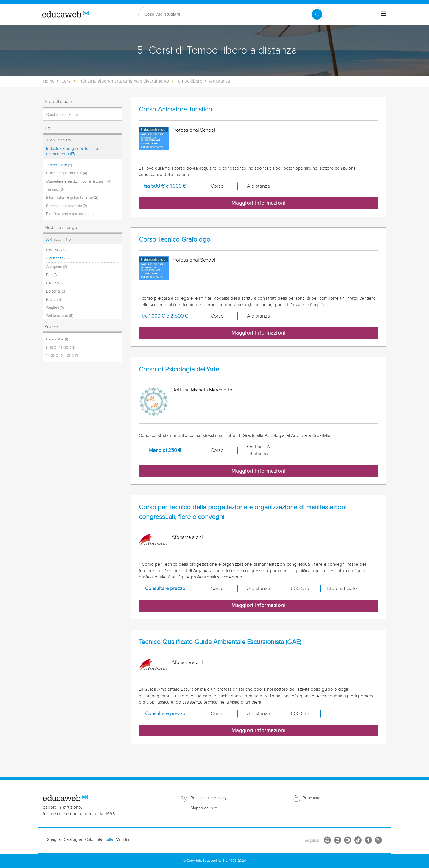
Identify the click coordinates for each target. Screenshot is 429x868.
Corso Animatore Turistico (175, 109)
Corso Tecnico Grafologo (175, 240)
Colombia (93, 840)
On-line (56, 250)
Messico (123, 840)
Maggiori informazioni (258, 203)
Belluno (54, 283)
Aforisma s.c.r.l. (188, 537)
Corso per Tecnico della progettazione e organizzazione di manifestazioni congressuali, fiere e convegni (243, 512)
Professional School (193, 130)
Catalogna (73, 840)
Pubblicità (311, 798)
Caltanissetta (60, 316)
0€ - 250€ (57, 339)
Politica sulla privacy (209, 798)
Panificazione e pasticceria (70, 214)
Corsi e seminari (62, 115)
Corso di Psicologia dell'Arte (179, 370)
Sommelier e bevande (67, 206)
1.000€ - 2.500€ (62, 356)
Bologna (56, 291)
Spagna (54, 840)
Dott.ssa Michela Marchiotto (202, 390)
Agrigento (57, 267)
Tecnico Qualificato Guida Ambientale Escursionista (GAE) (220, 642)
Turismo (55, 189)
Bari (52, 275)
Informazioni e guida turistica (72, 197)
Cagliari (55, 308)
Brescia (55, 300)
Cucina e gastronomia (67, 173)
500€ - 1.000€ (60, 348)
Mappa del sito (204, 808)
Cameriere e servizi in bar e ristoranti (79, 181)
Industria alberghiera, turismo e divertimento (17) (74, 151)
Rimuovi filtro (58, 140)
